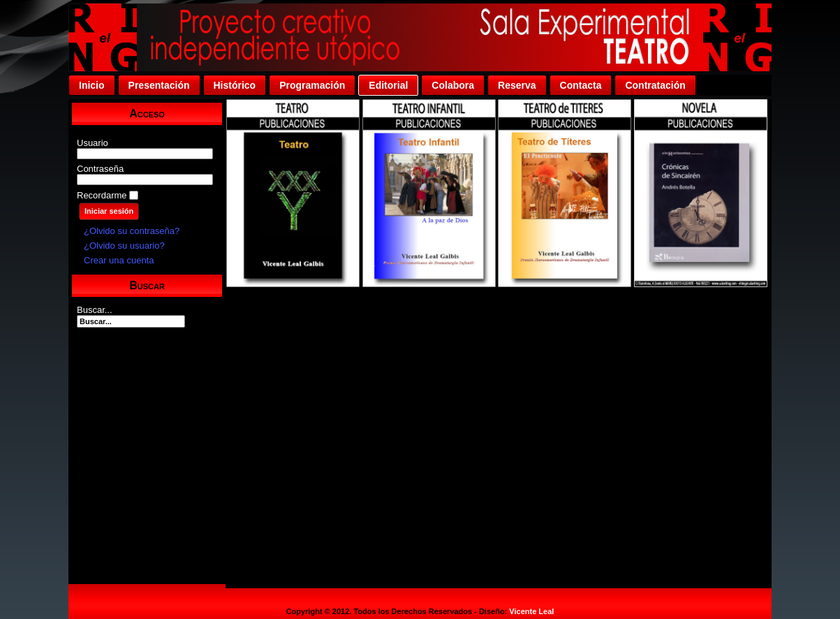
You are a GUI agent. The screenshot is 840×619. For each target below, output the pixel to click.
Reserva (517, 85)
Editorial (388, 85)
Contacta (581, 85)
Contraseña (100, 169)
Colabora (453, 85)
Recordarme (102, 195)
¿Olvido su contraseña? (132, 231)
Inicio (92, 85)
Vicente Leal (531, 611)
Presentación (159, 85)
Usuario (93, 143)
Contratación (655, 85)
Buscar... (95, 310)
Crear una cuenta (119, 260)
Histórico (235, 85)
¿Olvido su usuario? (124, 246)
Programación (312, 85)
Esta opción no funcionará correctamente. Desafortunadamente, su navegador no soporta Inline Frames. (499, 344)
